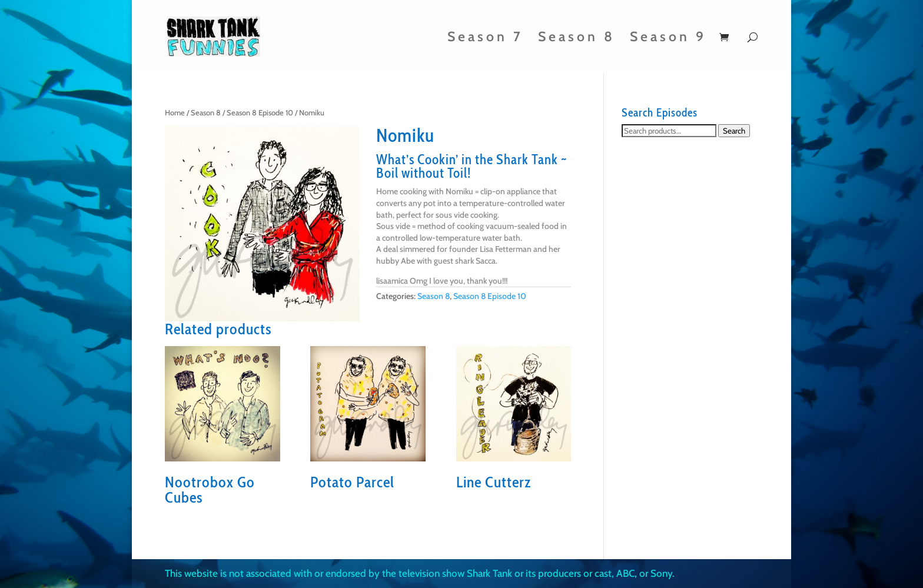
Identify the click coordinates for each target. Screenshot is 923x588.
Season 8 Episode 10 (260, 113)
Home (175, 113)
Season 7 (485, 39)
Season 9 (668, 39)
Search (734, 131)
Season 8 (577, 39)
